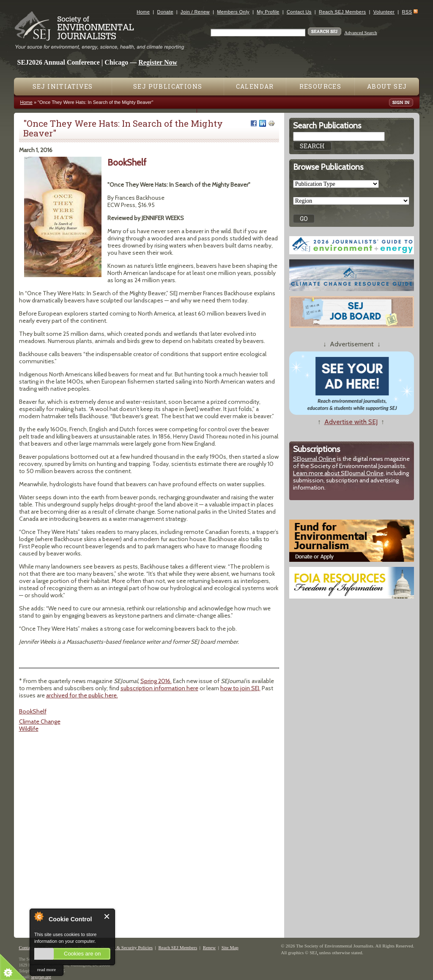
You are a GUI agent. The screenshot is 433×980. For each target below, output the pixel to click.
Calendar (255, 86)
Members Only (233, 12)
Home (143, 12)
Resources (321, 86)
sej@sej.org (41, 977)
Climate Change (40, 721)
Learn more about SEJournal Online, (339, 473)
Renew (210, 947)
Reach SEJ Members (342, 12)
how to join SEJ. (240, 688)
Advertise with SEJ (351, 422)
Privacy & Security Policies (127, 947)
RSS (407, 12)
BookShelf (33, 711)
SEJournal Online (314, 459)
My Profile (268, 12)
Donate (165, 12)
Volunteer (384, 12)
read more (47, 969)
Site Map (230, 947)
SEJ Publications (168, 86)
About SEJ (387, 86)
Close (107, 916)
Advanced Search (360, 33)
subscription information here (159, 688)
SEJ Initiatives (63, 86)
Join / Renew (195, 12)
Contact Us (299, 12)
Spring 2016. (156, 681)
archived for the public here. (82, 695)
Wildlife (29, 729)
